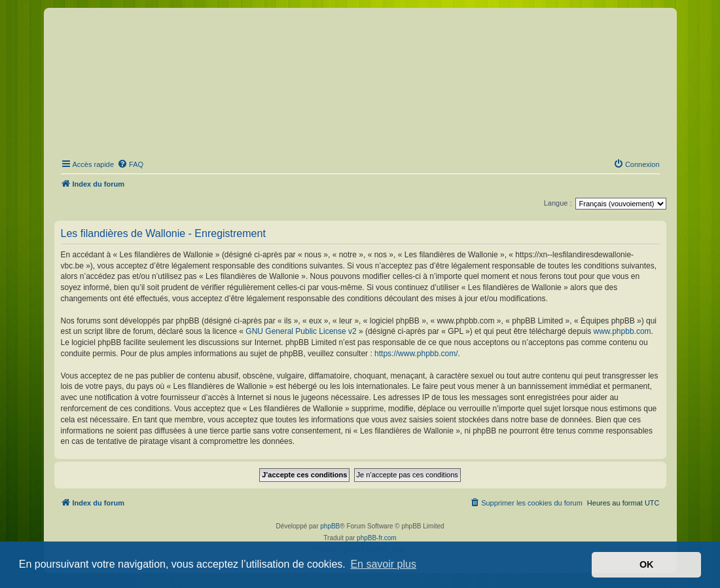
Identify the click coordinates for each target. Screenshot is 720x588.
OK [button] (647, 564)
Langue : (558, 203)
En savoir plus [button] (383, 564)
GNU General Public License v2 (301, 331)
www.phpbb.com (622, 331)
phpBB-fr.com (377, 538)
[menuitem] (130, 164)
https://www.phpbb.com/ (416, 354)
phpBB (330, 526)
